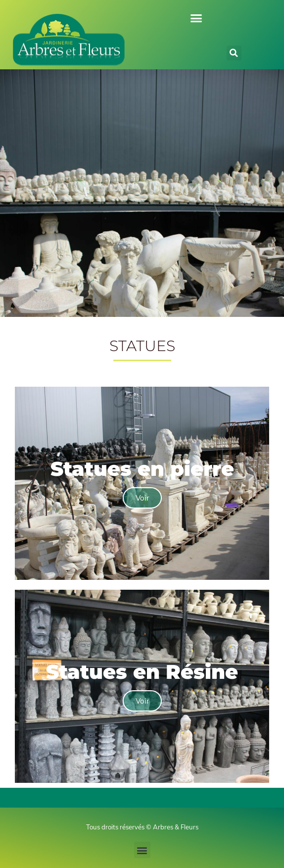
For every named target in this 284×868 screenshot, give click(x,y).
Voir (142, 498)
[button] (196, 18)
